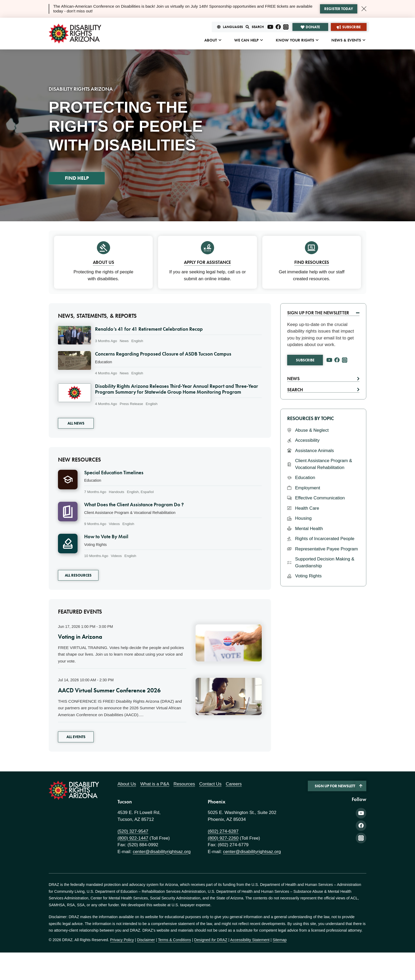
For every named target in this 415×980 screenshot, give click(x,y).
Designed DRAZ (211, 940)
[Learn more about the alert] (339, 9)
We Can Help (246, 40)
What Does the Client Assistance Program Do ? (134, 505)
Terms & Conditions (175, 940)
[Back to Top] (361, 786)
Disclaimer (146, 940)
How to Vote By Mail (106, 537)
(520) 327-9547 (133, 831)
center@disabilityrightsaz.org (162, 852)
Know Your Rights (295, 40)
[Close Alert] (364, 9)
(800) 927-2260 (223, 838)
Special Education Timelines (114, 473)
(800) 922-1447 (133, 838)
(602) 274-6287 (223, 831)
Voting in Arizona (80, 637)
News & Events (346, 40)
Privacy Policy (122, 940)
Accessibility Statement (250, 940)
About (211, 40)
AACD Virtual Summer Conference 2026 (109, 690)
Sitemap (280, 940)
